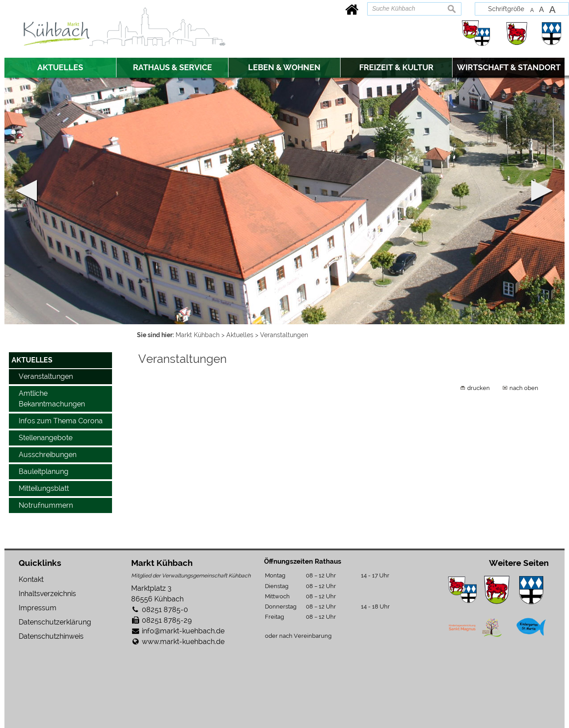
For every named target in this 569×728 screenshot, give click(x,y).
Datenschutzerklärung (55, 622)
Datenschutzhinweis (51, 636)
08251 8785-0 (165, 610)
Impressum (38, 608)
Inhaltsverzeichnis (47, 594)
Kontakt (31, 579)
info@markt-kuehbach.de (183, 631)
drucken (479, 388)
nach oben (524, 388)
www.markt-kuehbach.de (183, 642)
